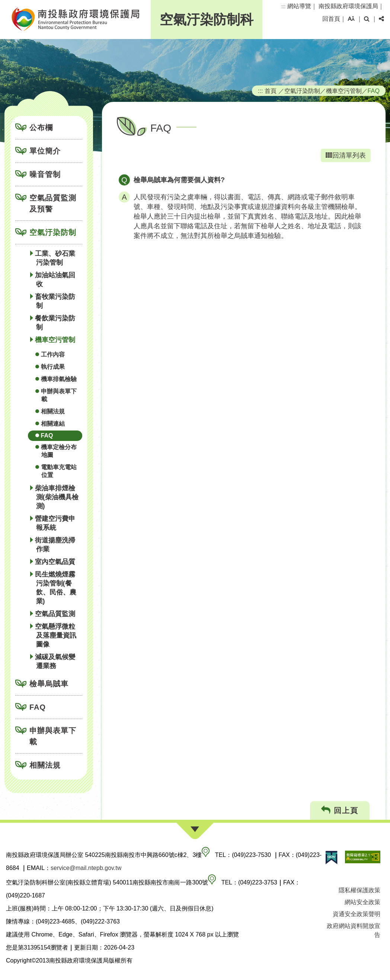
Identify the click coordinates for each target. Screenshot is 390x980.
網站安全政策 (362, 902)
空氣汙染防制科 (207, 20)
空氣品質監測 (55, 614)
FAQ (47, 436)
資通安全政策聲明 (357, 914)
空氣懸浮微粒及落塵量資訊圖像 (56, 635)
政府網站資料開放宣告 (354, 930)
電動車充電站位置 (59, 471)
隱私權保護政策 (359, 890)
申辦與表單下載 (59, 395)
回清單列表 (346, 155)
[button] (351, 19)
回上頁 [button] (340, 810)
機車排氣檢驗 (59, 379)
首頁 (271, 91)
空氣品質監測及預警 (53, 203)
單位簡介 (45, 151)
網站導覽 (299, 6)
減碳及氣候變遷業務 (55, 661)
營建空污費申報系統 (55, 523)
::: (283, 7)
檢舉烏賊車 (49, 684)
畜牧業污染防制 (55, 301)
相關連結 (53, 424)
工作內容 (53, 354)
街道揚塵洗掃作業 (55, 545)
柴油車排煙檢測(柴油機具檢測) (57, 497)
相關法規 (53, 411)
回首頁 (331, 19)
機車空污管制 (55, 340)
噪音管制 (45, 174)
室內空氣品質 (55, 562)
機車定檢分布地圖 (59, 451)
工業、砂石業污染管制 (55, 258)
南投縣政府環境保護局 (348, 6)
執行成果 (53, 367)
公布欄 (41, 128)
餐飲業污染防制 (55, 323)
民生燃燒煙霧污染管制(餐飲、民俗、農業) (56, 588)
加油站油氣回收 (55, 280)
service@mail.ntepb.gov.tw (86, 868)
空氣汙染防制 (53, 232)
